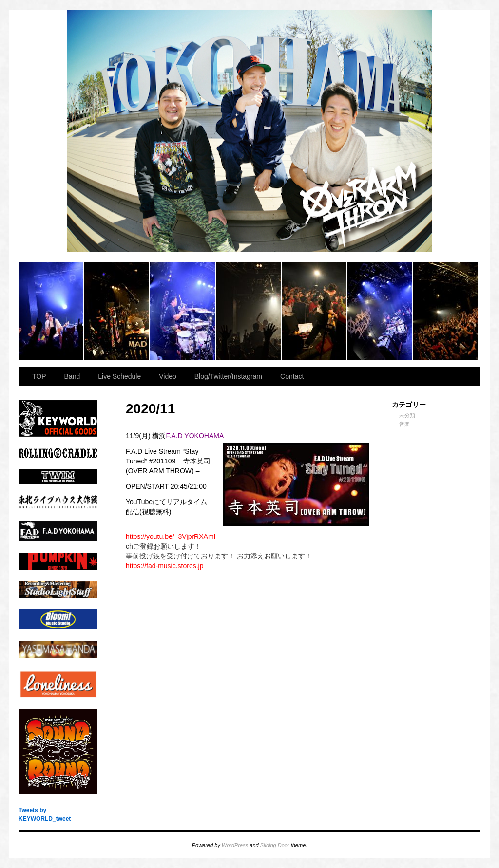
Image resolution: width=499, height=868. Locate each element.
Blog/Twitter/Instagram (228, 376)
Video (168, 376)
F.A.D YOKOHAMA (195, 436)
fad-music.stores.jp (165, 566)
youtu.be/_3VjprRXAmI (171, 536)
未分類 (407, 415)
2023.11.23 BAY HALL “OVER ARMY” (51, 311)
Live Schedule (119, 376)
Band (72, 376)
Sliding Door (275, 845)
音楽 (404, 424)
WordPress (235, 845)
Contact (292, 376)
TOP (39, 376)
